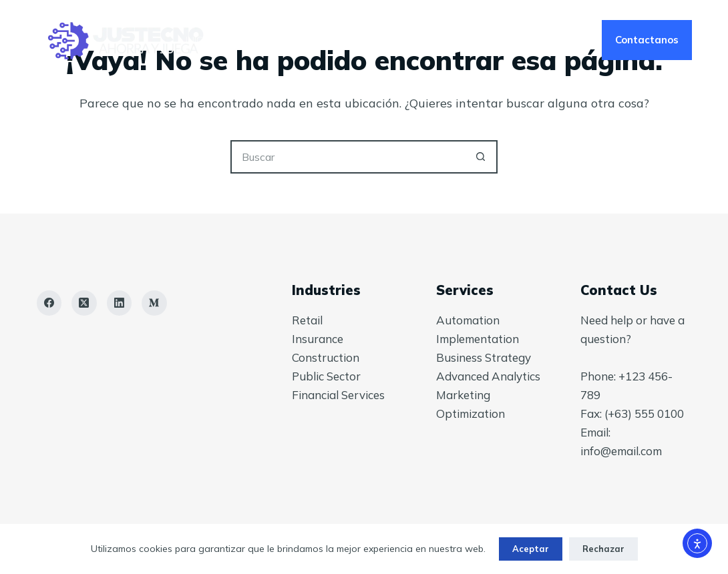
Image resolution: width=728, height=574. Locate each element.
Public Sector (326, 376)
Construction (326, 357)
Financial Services (338, 395)
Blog (444, 40)
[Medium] (154, 303)
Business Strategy (484, 357)
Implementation (478, 339)
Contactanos (647, 40)
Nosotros (366, 40)
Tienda (522, 40)
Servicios (276, 40)
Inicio (199, 40)
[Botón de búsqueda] (481, 157)
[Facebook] (49, 303)
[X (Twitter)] (84, 303)
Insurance (318, 339)
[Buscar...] (347, 157)
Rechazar (603, 549)
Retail (307, 320)
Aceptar (531, 549)
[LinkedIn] (120, 303)
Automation (468, 320)
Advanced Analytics (488, 376)
